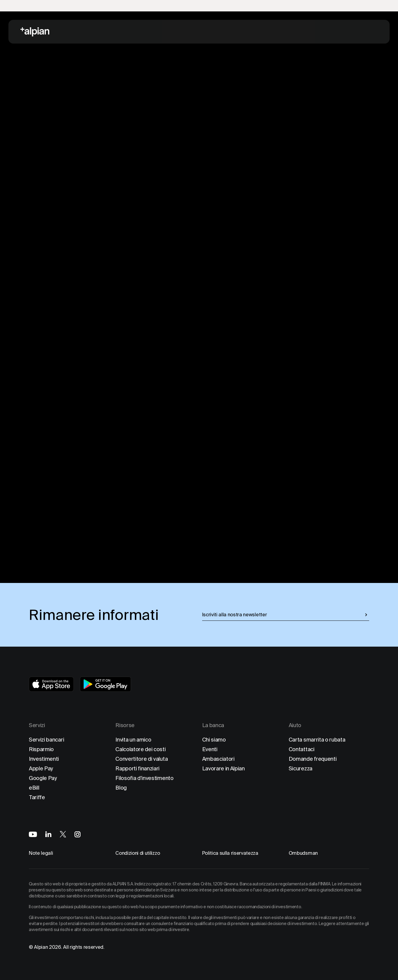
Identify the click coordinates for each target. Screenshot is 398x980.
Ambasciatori (218, 759)
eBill (34, 788)
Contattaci (302, 749)
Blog (121, 788)
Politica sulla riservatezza (230, 853)
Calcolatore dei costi (140, 749)
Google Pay (43, 778)
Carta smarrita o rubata (317, 740)
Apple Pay (41, 768)
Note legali (41, 853)
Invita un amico (133, 740)
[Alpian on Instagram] (77, 834)
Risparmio (41, 749)
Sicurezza (301, 768)
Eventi (210, 749)
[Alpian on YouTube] (33, 834)
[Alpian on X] (63, 834)
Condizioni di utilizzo (138, 853)
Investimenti (44, 759)
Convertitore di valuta (141, 759)
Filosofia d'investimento (144, 778)
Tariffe (37, 797)
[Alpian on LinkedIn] (48, 834)
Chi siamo (214, 740)
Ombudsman (303, 853)
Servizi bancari (46, 740)
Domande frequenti (313, 759)
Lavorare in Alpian (223, 768)
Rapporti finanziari (137, 768)
